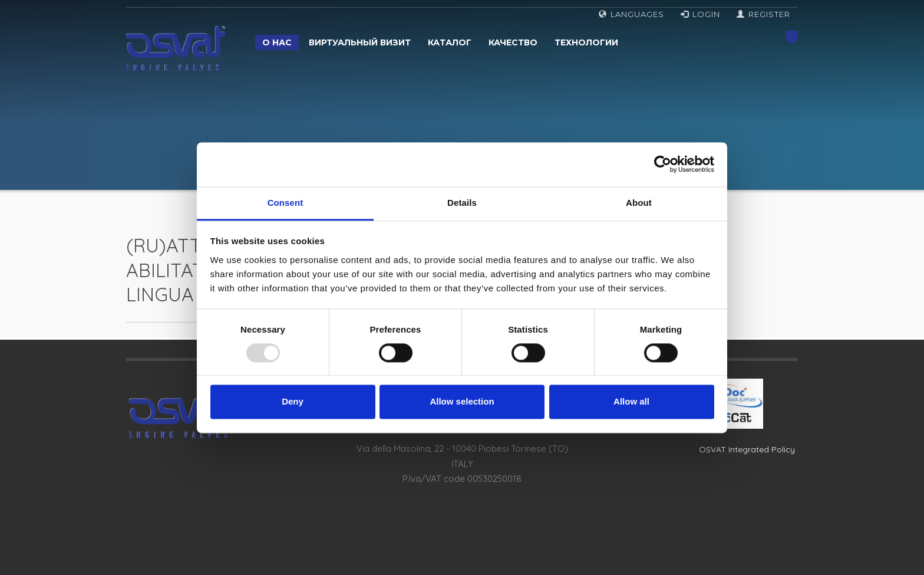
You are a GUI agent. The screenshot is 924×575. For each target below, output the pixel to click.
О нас (277, 42)
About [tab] (639, 203)
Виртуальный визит (360, 42)
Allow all (631, 402)
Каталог (450, 42)
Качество (513, 42)
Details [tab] (462, 203)
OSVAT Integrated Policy (747, 449)
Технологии (586, 42)
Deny (293, 402)
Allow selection (462, 402)
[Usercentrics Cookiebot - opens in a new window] (663, 164)
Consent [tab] (286, 203)
